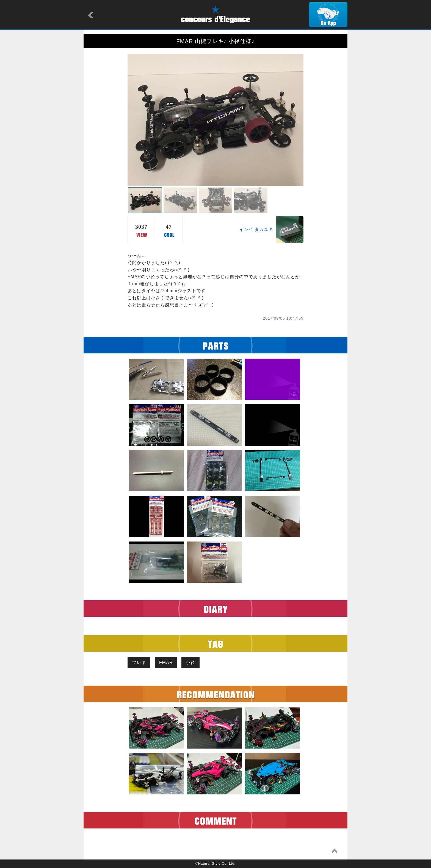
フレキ (139, 662)
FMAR (166, 662)
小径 (190, 662)
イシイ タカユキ (256, 229)
